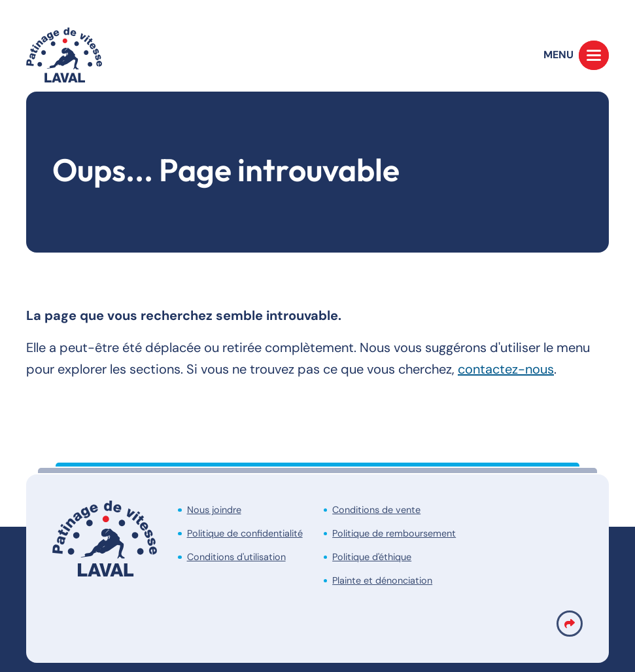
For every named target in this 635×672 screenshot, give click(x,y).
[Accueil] (64, 55)
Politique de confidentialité (245, 533)
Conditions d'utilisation (236, 557)
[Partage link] (570, 624)
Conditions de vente (376, 510)
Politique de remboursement (394, 533)
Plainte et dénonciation (382, 580)
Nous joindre (214, 510)
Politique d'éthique (372, 557)
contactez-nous (506, 369)
